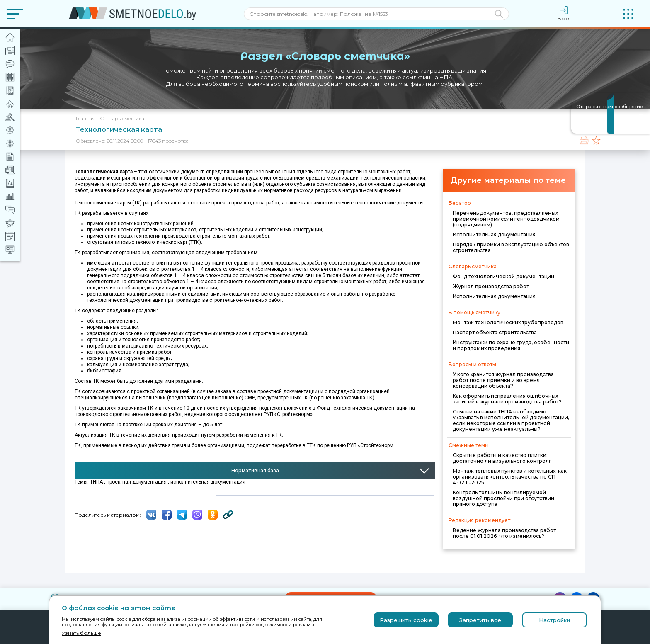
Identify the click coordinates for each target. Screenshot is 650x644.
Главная (86, 118)
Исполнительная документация (494, 235)
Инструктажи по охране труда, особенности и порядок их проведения (511, 345)
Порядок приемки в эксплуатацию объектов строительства (511, 247)
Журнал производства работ (491, 286)
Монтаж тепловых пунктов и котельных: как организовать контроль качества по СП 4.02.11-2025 (510, 477)
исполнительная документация (208, 482)
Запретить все (480, 620)
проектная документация (137, 482)
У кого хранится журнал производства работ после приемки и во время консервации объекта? (503, 380)
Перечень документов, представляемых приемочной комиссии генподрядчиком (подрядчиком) (506, 219)
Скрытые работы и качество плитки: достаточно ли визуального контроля (502, 458)
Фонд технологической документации (503, 276)
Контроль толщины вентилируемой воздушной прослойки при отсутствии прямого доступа (503, 498)
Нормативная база (255, 470)
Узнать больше (81, 633)
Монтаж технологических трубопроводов (508, 322)
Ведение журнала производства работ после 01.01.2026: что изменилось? (504, 533)
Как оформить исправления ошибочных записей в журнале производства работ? (507, 399)
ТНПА (96, 482)
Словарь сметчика (122, 118)
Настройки (554, 620)
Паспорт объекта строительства (495, 332)
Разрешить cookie (406, 620)
